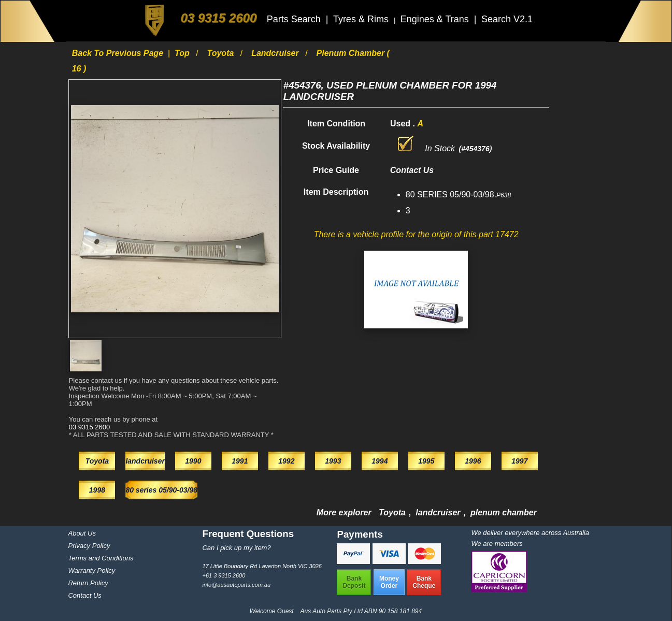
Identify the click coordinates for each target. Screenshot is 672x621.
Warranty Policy (91, 571)
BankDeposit (354, 582)
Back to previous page (119, 53)
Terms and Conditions (101, 558)
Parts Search (295, 19)
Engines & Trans (436, 19)
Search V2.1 (507, 19)
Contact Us (84, 595)
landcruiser (276, 53)
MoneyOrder (389, 582)
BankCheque (424, 582)
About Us (82, 533)
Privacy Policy (89, 546)
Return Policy (88, 583)
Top (183, 53)
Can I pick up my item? (236, 548)
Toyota (222, 53)
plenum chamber (504, 512)
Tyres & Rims (362, 19)
